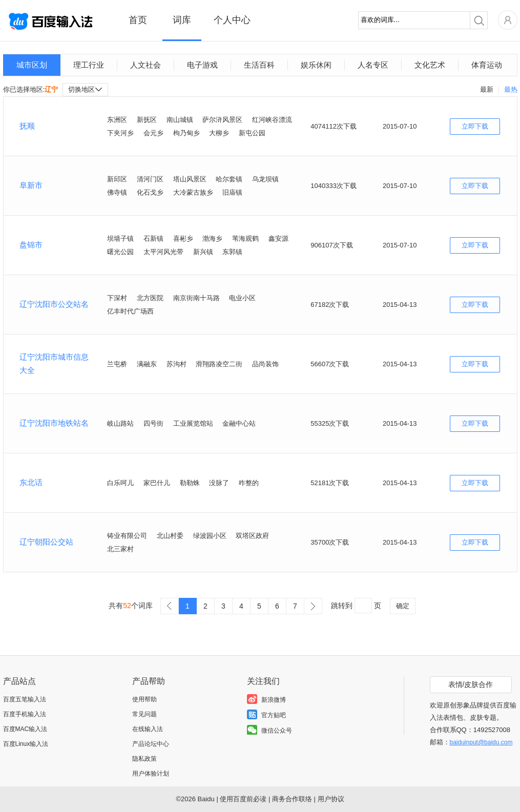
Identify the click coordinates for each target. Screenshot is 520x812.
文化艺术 (430, 65)
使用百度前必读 (243, 799)
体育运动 (487, 65)
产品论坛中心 (151, 744)
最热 (511, 89)
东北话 (31, 482)
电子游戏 (202, 65)
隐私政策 (144, 759)
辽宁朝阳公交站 (46, 542)
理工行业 (89, 65)
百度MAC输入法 (25, 729)
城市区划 (32, 65)
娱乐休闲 (316, 65)
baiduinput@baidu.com (481, 742)
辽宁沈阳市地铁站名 (54, 423)
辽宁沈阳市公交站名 (54, 304)
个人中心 (232, 20)
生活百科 (259, 65)
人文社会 (145, 65)
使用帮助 (144, 699)
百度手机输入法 (25, 714)
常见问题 (144, 714)
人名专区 (373, 65)
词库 (182, 20)
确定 (403, 606)
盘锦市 (31, 245)
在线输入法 (148, 729)
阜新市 (31, 185)
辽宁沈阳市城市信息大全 (54, 363)
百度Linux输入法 (26, 744)
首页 (138, 20)
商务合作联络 (292, 799)
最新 (487, 89)
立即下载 (475, 126)
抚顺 (27, 126)
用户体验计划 (151, 774)
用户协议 (331, 799)
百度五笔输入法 (25, 699)
